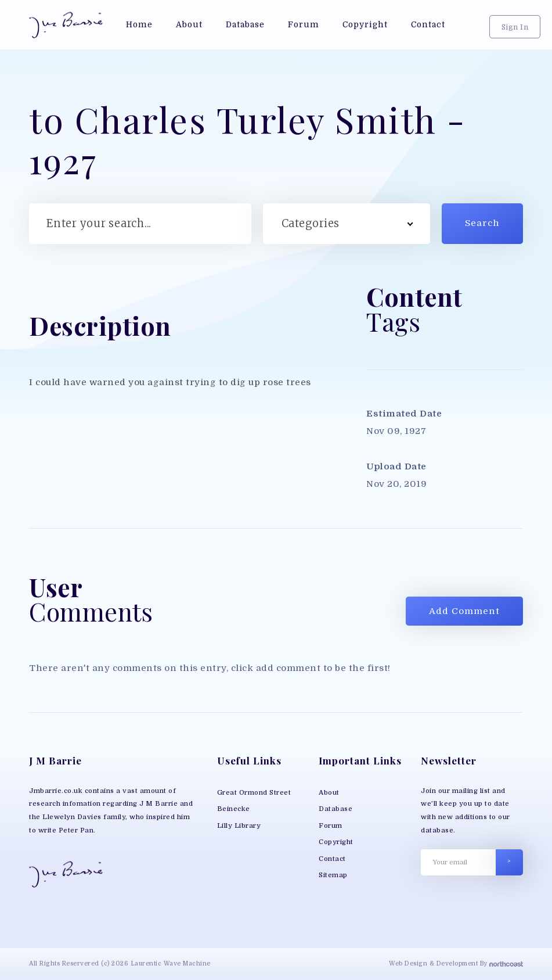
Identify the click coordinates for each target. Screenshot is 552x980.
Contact (332, 859)
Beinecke (234, 809)
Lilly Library (239, 826)
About (329, 793)
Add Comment (464, 611)
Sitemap (333, 875)
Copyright (336, 842)
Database (335, 809)
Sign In (515, 27)
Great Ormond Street (254, 793)
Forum (331, 826)
